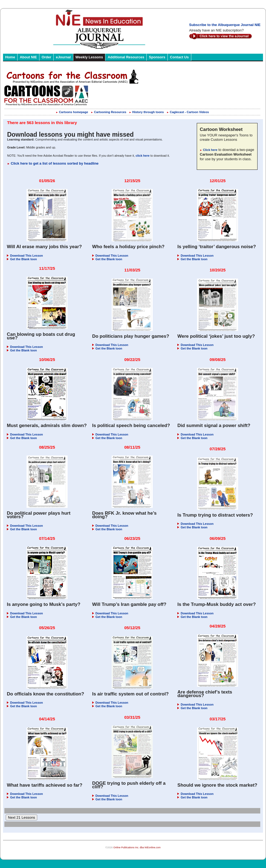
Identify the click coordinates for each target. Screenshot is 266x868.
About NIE (28, 57)
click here (143, 156)
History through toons (147, 112)
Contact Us (179, 57)
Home (10, 57)
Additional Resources (126, 57)
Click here (209, 150)
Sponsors (157, 57)
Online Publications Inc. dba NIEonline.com (137, 847)
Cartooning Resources (109, 112)
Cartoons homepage (72, 112)
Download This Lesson (25, 256)
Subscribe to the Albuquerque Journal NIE (225, 25)
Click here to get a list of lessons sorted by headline (53, 163)
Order (46, 57)
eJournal (63, 57)
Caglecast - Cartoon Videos (188, 112)
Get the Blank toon (22, 259)
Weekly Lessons (89, 57)
